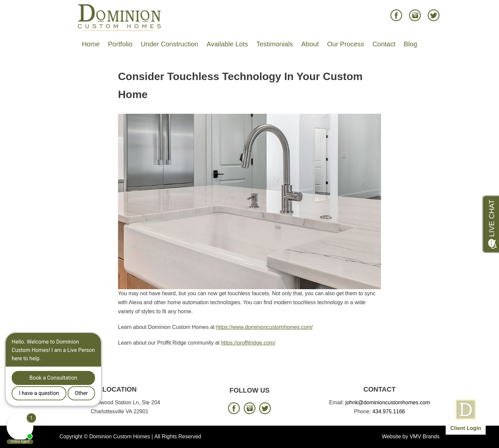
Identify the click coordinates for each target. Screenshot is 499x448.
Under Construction (169, 44)
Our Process (345, 44)
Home (91, 44)
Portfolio (120, 44)
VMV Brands (425, 436)
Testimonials (275, 44)
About (310, 44)
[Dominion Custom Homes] (120, 17)
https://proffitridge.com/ (248, 343)
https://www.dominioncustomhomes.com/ (264, 327)
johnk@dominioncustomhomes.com (388, 402)
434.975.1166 (389, 411)
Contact (384, 44)
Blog (410, 44)
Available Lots (227, 44)
